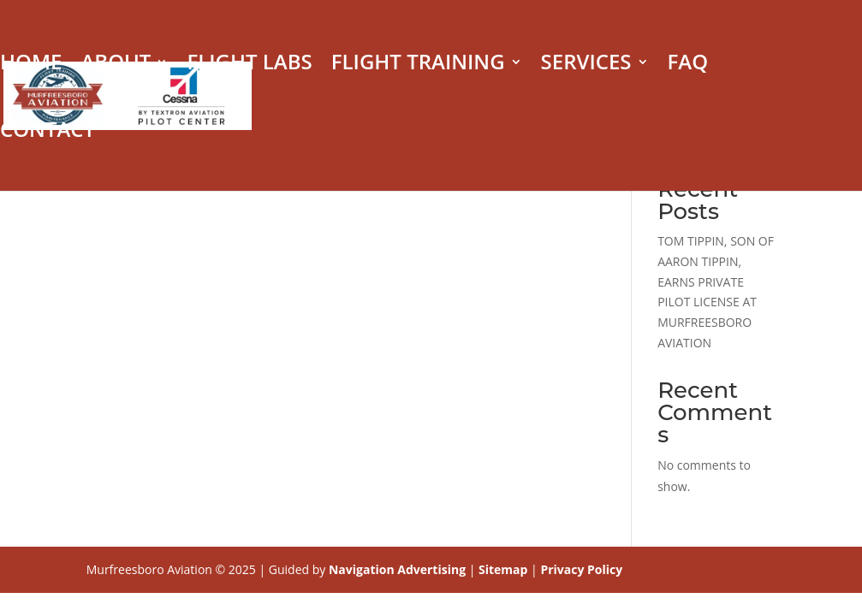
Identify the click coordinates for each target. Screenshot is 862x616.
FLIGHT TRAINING (418, 65)
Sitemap (503, 569)
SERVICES (586, 65)
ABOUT (116, 65)
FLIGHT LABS (249, 65)
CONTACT (48, 133)
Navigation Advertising (397, 569)
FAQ (688, 65)
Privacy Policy (581, 569)
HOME (31, 65)
